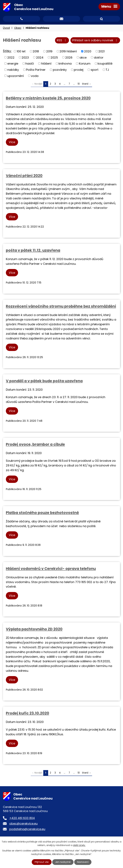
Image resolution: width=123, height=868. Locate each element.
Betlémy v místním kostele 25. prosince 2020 (48, 98)
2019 (49, 51)
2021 (102, 51)
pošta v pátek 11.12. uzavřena (33, 250)
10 (79, 84)
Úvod (6, 28)
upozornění (16, 76)
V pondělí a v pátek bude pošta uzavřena (44, 381)
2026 (69, 57)
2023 (25, 57)
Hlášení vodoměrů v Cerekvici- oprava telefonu (51, 569)
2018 (36, 51)
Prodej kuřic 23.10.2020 (27, 713)
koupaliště (105, 64)
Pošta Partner (36, 70)
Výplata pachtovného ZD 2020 (34, 629)
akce (83, 57)
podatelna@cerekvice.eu (27, 829)
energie (13, 64)
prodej (79, 70)
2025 (54, 57)
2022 (11, 57)
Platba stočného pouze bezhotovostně (42, 513)
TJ (107, 70)
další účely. (79, 845)
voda (35, 76)
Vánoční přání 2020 (24, 176)
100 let (21, 51)
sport (95, 70)
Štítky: (7, 51)
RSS (62, 41)
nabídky (13, 70)
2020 (88, 51)
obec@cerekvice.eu (23, 824)
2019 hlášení (68, 51)
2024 (40, 57)
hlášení (46, 64)
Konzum (85, 64)
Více (12, 142)
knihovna (65, 64)
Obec (18, 28)
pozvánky (60, 70)
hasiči (30, 64)
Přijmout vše (42, 862)
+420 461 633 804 (22, 818)
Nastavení (83, 862)
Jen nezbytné (63, 862)
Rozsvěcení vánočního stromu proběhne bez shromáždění (61, 306)
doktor (99, 57)
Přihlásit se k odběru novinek (95, 41)
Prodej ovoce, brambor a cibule (35, 444)
